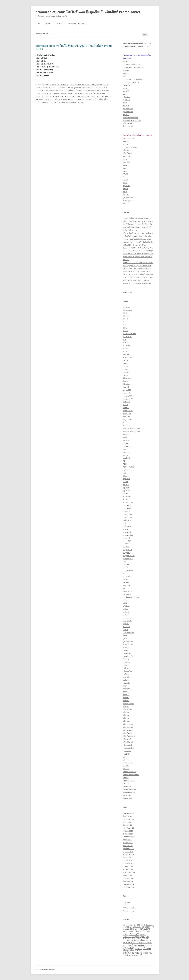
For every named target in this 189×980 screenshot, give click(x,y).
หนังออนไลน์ (127, 745)
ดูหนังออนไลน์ (128, 109)
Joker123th (68, 93)
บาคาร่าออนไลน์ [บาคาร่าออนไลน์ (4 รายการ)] (146, 943)
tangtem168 (127, 591)
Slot (80, 88)
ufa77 (125, 603)
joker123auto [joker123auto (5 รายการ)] (144, 929)
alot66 (125, 348)
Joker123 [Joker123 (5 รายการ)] (134, 929)
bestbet (126, 360)
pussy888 (126, 162)
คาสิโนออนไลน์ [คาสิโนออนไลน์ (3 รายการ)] (137, 940)
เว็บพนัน (72, 91)
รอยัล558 (126, 680)
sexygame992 (128, 559)
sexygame (127, 553)
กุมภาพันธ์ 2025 (128, 863)
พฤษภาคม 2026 (128, 819)
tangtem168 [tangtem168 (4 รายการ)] (143, 939)
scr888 (125, 544)
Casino (72, 85)
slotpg (125, 171)
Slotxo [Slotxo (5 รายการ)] (126, 938)
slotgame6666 (128, 570)
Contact (59, 23)
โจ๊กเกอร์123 (127, 798)
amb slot (126, 354)
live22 (125, 422)
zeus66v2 (126, 627)
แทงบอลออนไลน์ (129, 792)
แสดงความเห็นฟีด (129, 908)
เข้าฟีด (125, 905)
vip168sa (126, 624)
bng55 (125, 369)
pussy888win (128, 517)
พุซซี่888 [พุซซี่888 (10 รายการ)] (133, 945)
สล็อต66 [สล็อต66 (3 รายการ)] (149, 946)
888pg (125, 328)
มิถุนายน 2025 (128, 852)
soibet (125, 579)
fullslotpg (126, 97)
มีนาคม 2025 (127, 861)
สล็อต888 (126, 701)
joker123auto (128, 411)
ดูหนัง (125, 76)
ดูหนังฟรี (126, 106)
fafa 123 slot (127, 378)
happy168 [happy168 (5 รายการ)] (149, 927)
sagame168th (128, 535)
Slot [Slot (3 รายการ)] (147, 937)
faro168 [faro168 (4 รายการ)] (126, 927)
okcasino (126, 452)
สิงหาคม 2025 (128, 846)
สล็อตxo (126, 718)
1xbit (125, 325)
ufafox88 (126, 615)
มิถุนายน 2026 (128, 816)
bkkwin (126, 366)
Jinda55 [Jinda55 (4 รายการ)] (126, 929)
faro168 (126, 381)
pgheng (126, 476)
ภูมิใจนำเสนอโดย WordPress (45, 970)
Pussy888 (74, 88)
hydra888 (126, 402)
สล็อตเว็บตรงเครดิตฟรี (131, 118)
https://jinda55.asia (130, 147)
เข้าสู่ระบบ (126, 902)
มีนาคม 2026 (127, 825)
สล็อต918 (126, 707)
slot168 (126, 144)
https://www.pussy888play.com (134, 79)
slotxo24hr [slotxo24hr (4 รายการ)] (133, 939)
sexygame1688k (129, 556)
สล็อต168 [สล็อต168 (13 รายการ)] (129, 948)
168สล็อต (126, 316)
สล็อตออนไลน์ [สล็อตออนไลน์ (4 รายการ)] (135, 950)
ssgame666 (127, 585)
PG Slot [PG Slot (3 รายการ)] (126, 935)
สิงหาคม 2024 (128, 881)
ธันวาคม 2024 (128, 869)
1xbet (125, 322)
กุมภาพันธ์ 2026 (128, 828)
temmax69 (127, 594)
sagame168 (127, 532)
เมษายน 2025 (128, 858)
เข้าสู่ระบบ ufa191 (129, 763)
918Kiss (53, 85)
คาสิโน (99, 88)
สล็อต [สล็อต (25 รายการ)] (142, 945)
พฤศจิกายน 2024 (129, 872)
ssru (124, 588)
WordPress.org (128, 911)
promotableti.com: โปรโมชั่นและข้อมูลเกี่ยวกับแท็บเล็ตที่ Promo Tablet (88, 12)
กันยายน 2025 (128, 843)
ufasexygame (128, 618)
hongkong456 (128, 399)
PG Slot (106, 85)
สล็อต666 (126, 695)
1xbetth (126, 177)
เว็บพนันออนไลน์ (82, 91)
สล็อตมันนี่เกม (128, 724)
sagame (126, 70)
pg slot (125, 180)
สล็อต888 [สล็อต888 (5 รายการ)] (147, 949)
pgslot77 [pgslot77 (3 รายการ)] (143, 935)
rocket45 (126, 523)
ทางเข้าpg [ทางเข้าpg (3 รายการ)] (126, 943)
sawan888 (127, 538)
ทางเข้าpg (126, 647)
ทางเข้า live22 (128, 644)
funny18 (126, 387)
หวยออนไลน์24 (128, 748)
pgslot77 (126, 91)
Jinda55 (126, 405)
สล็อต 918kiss (128, 689)
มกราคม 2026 (128, 831)
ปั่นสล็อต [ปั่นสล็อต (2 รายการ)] (125, 946)
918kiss (126, 61)
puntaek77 (127, 508)
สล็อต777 (126, 698)
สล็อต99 (126, 150)
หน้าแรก (38, 23)
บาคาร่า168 (127, 85)
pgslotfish (127, 491)
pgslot (125, 88)
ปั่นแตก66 (126, 662)
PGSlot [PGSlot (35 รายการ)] (134, 934)
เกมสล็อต (126, 760)
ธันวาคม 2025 (128, 834)
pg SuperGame (128, 470)
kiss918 (126, 189)
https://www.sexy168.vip (132, 121)
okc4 (125, 449)
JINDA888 (126, 156)
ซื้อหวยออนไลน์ (128, 127)
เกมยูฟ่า (126, 757)
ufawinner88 (127, 621)
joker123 (126, 73)
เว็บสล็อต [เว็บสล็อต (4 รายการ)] (126, 955)
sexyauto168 (128, 550)
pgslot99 (126, 488)
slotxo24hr (127, 576)
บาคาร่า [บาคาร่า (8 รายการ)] (134, 942)
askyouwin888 (128, 357)
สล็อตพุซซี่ (127, 721)
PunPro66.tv (46, 88)
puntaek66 (127, 505)
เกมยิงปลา (46, 102)
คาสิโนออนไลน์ (64, 99)
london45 (126, 434)
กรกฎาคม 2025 (128, 849)
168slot (126, 313)
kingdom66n (127, 420)
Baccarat (48, 93)
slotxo (125, 168)
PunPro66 (39, 96)
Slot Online (86, 88)
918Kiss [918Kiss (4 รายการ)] (140, 925)
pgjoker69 (127, 479)
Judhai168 (126, 417)
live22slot (126, 100)
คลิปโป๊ (125, 174)
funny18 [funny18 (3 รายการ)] (133, 927)
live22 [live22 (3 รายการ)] (133, 931)
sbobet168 (127, 541)
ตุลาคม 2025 (127, 840)
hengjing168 (127, 396)
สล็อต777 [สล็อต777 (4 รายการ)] (139, 949)
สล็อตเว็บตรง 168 (129, 736)
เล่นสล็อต (126, 769)
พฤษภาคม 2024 (128, 887)
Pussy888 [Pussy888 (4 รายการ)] (135, 937)
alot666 (126, 351)
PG (101, 85)
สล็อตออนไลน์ (64, 91)
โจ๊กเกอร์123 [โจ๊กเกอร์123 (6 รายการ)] (136, 955)
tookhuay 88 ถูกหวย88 (131, 597)
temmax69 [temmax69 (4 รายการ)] (127, 940)
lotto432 (126, 440)
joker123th (127, 414)
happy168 (127, 393)
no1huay (86, 85)
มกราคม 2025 (128, 866)
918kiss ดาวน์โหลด (130, 334)
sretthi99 (126, 582)
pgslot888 (126, 186)
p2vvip (125, 455)
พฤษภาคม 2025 (128, 855)
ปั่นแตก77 (126, 665)
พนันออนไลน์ (53, 91)
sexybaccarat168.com (103, 96)
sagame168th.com (87, 96)
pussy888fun (128, 514)
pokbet (126, 494)
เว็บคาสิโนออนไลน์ (130, 772)
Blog (48, 23)
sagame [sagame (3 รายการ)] (142, 937)
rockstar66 (127, 526)
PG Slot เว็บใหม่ (128, 467)
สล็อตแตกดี (127, 739)
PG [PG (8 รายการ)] (144, 931)
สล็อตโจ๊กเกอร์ (128, 742)
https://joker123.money (132, 64)
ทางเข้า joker (127, 201)
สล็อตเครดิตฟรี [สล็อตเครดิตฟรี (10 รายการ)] (131, 953)
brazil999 (126, 372)
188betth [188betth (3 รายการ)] (133, 925)
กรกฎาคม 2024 (128, 884)
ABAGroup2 (65, 85)
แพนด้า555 (127, 795)
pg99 (125, 94)
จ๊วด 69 (125, 636)
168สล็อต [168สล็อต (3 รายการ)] (126, 925)
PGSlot (38, 88)
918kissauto (127, 337)
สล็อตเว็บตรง (127, 124)
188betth (126, 195)
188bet (125, 319)
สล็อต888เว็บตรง (129, 704)
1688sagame (127, 310)
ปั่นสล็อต (126, 659)
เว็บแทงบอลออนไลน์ (130, 789)
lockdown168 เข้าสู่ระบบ (131, 428)
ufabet (125, 609)
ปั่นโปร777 (127, 668)
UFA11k (126, 600)
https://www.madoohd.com (133, 67)
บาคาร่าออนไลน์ (83, 99)
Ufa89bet (126, 606)
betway (126, 363)
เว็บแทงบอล (127, 787)
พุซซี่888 (126, 674)
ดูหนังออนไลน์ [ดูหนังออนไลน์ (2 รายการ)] (147, 941)
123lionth (126, 307)
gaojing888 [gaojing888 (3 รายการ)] (140, 927)
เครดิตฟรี (126, 766)
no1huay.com (95, 85)
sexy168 (126, 547)
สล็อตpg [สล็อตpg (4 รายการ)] (126, 950)
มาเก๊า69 (126, 677)
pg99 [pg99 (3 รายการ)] (148, 931)
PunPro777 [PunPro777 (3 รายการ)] (127, 937)
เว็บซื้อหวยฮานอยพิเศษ (131, 775)
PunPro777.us (65, 88)
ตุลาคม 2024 (127, 875)
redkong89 (127, 520)
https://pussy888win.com (132, 82)
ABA (58, 85)
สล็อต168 (126, 692)
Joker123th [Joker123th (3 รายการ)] (127, 931)
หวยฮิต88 (126, 754)
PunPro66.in (48, 96)
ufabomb (126, 612)
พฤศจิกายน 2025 (129, 837)
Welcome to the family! (77, 23)
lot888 (125, 437)
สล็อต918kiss (127, 710)
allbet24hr (127, 346)
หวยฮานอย (127, 751)
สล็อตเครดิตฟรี (128, 730)
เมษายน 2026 (128, 822)
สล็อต (101, 99)
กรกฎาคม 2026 (128, 813)
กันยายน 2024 (128, 878)
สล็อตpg (126, 715)
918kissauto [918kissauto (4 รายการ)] (149, 925)
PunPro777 (55, 88)
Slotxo (93, 88)
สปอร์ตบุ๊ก (126, 683)
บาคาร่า (45, 91)
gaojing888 (127, 390)
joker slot (126, 203)
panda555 (127, 458)
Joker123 (78, 85)
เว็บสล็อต (126, 784)
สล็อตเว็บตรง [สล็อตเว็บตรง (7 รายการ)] (146, 953)
